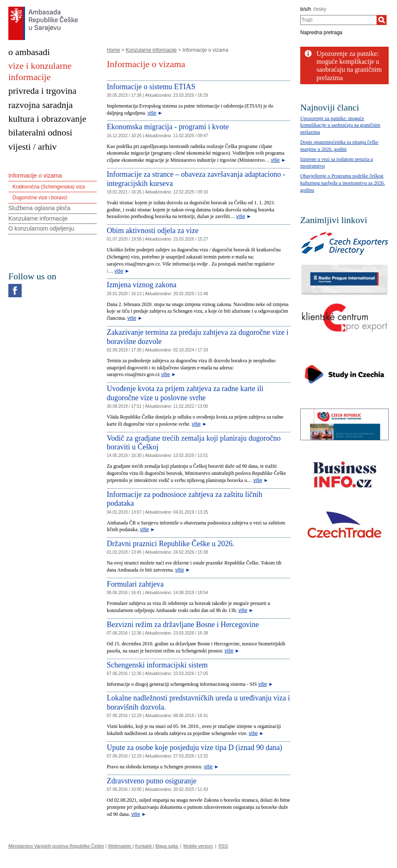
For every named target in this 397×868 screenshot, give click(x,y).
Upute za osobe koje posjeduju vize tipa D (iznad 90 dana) (195, 748)
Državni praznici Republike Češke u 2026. (171, 544)
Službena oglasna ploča (39, 208)
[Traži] (382, 20)
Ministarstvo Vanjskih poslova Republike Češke (56, 846)
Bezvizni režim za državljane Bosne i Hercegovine (183, 625)
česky (320, 9)
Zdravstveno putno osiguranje (152, 781)
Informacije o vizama (35, 176)
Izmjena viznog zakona (142, 285)
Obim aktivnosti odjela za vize (153, 231)
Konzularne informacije (151, 50)
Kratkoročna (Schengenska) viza (49, 187)
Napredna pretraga (321, 33)
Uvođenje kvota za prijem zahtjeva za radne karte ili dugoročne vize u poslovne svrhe (185, 393)
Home (113, 50)
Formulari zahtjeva (135, 584)
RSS (223, 846)
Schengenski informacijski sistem (157, 665)
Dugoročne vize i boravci (40, 198)
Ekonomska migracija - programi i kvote (168, 127)
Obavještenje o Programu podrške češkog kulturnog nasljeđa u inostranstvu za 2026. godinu (343, 183)
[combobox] (338, 20)
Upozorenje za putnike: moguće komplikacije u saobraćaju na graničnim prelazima (340, 125)
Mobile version (198, 846)
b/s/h (306, 9)
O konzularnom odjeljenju (41, 228)
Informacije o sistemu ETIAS (151, 87)
